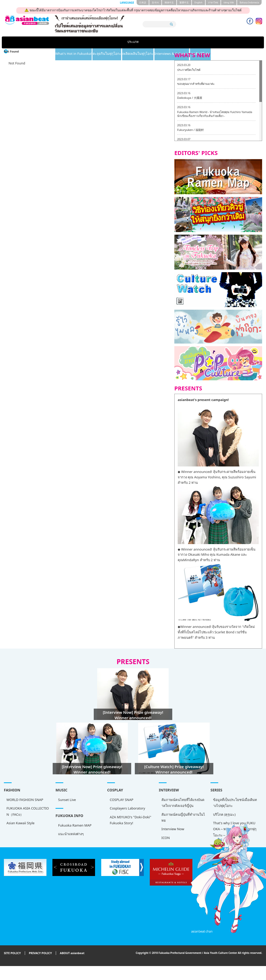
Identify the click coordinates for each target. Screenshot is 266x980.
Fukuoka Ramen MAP (75, 825)
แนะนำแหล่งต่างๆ (71, 834)
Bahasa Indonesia (249, 2)
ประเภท (21, 42)
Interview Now (173, 829)
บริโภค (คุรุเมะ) (224, 814)
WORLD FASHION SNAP (25, 800)
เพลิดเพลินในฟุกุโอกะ (156, 42)
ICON (166, 838)
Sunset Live (67, 800)
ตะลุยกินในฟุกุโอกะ (112, 42)
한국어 (155, 2)
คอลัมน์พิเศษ (245, 42)
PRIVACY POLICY (40, 953)
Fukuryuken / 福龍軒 (191, 130)
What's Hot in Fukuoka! (65, 42)
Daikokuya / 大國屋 (190, 98)
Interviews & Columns (204, 42)
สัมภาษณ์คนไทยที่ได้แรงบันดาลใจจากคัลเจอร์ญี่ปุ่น (183, 803)
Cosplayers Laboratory (127, 808)
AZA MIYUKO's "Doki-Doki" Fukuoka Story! (131, 820)
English (198, 2)
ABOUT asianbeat (72, 953)
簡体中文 (169, 2)
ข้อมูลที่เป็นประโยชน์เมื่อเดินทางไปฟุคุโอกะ (235, 803)
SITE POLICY (12, 953)
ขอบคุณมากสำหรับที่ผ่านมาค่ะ (196, 84)
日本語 (143, 2)
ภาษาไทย (213, 2)
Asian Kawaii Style (21, 823)
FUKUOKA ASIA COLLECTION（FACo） (28, 811)
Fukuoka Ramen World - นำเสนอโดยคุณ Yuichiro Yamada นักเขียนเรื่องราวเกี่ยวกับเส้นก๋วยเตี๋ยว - (215, 114)
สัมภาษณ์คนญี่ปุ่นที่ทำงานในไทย (183, 817)
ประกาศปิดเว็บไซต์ (189, 70)
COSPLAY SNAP (122, 800)
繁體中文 (184, 2)
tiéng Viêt (229, 2)
